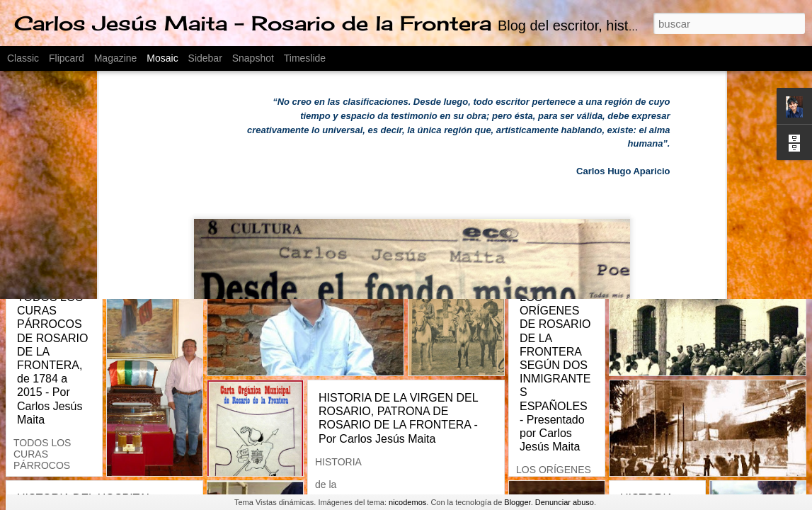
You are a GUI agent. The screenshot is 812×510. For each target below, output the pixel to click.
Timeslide (305, 58)
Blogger (517, 502)
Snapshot (253, 58)
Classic (23, 58)
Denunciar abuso (565, 502)
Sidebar (205, 58)
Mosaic (162, 58)
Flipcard (67, 58)
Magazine (116, 58)
